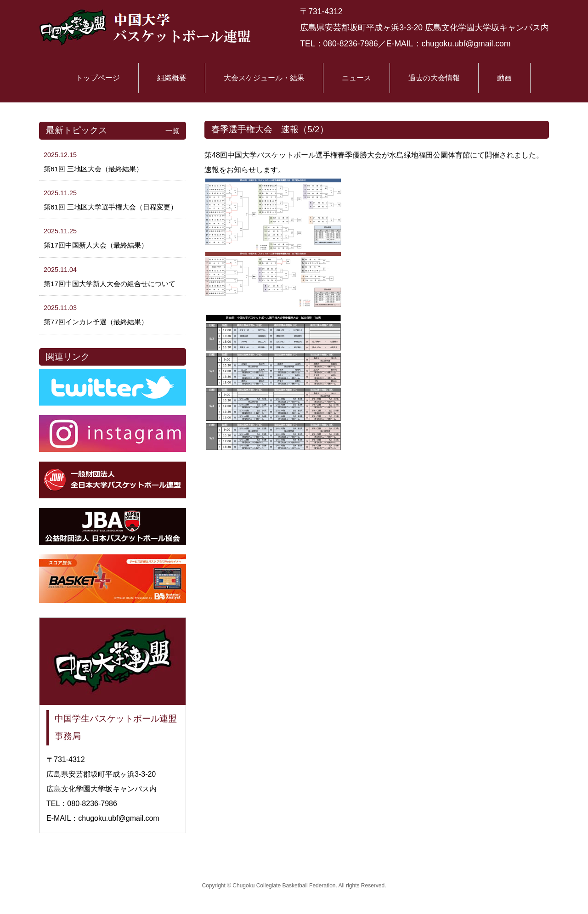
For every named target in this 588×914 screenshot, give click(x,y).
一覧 (172, 131)
